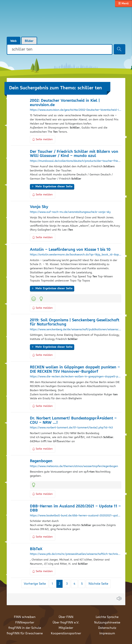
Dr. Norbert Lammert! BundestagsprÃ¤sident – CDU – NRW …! (73, 420)
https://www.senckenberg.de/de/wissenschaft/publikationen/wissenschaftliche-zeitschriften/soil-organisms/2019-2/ (76, 330)
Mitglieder (66, 628)
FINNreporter (25, 623)
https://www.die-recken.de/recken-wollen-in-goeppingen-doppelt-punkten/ (76, 377)
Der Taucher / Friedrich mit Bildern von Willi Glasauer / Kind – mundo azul (74, 154)
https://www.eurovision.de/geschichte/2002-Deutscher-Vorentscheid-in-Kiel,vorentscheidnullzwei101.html (76, 110)
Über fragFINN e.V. (66, 623)
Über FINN (66, 617)
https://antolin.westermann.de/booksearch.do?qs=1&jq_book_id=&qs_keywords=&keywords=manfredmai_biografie (76, 255)
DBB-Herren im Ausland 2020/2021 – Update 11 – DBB (75, 508)
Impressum (107, 633)
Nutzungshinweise (107, 623)
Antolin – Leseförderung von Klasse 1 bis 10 (70, 250)
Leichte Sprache (107, 617)
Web (13, 41)
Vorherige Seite (35, 584)
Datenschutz (107, 628)
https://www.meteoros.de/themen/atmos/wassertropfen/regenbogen (74, 466)
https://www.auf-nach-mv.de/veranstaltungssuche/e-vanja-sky (70, 212)
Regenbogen (41, 461)
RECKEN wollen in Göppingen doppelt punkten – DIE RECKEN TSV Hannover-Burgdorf (75, 369)
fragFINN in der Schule (25, 628)
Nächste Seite (98, 584)
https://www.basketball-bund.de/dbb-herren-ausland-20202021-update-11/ (76, 516)
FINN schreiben (25, 617)
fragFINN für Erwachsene (25, 633)
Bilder (29, 41)
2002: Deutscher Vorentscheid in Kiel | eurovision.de (65, 103)
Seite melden (43, 139)
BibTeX (36, 549)
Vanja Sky (39, 207)
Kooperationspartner (66, 633)
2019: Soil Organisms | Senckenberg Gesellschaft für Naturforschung (75, 322)
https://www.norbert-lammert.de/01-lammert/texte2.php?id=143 (71, 428)
